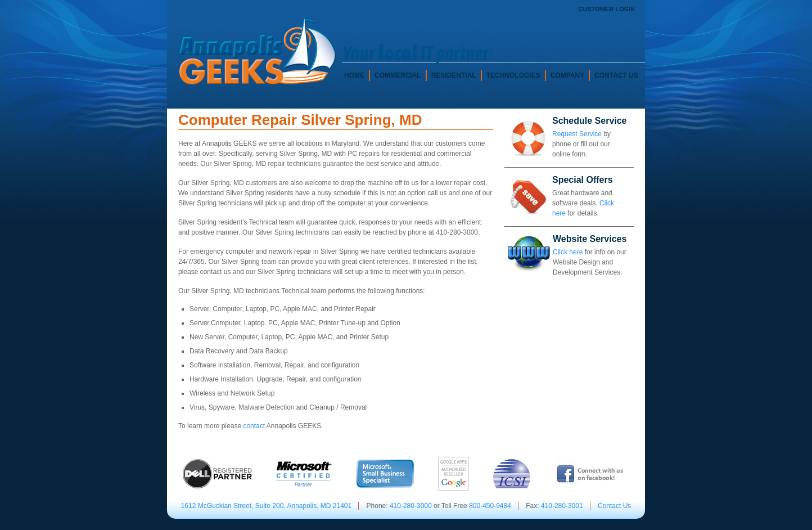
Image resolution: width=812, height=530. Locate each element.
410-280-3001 (562, 506)
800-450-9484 (490, 506)
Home (354, 75)
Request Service (577, 134)
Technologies (513, 75)
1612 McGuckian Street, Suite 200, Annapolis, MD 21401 (267, 506)
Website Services (590, 239)
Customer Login (606, 9)
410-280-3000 (411, 506)
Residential (454, 75)
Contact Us (616, 75)
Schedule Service (590, 121)
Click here (568, 252)
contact (254, 426)
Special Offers (583, 180)
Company (567, 75)
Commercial (398, 75)
